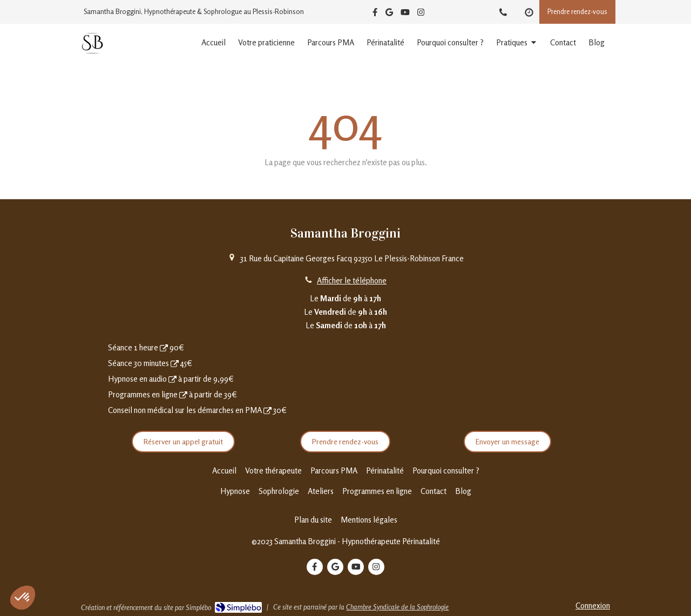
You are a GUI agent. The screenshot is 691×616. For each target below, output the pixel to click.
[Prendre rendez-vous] (164, 347)
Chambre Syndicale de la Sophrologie (397, 607)
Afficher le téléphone (352, 280)
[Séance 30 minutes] (175, 363)
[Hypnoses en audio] (172, 379)
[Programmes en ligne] (183, 394)
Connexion (593, 605)
